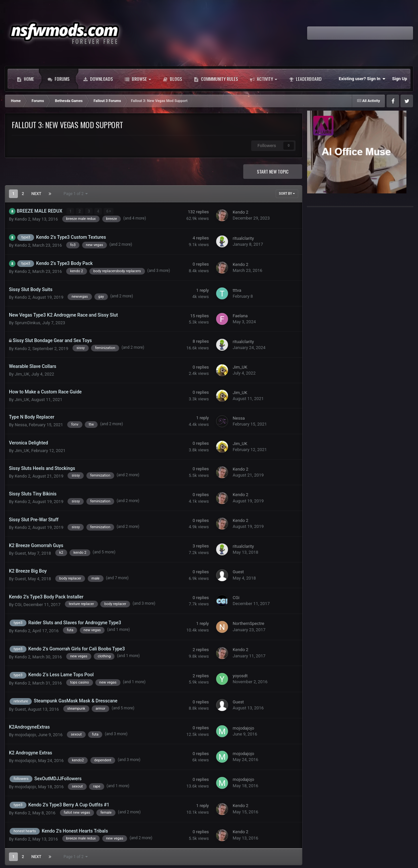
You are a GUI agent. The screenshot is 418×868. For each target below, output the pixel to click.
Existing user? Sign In (362, 79)
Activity (263, 79)
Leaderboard (305, 79)
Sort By (287, 194)
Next (36, 194)
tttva (237, 290)
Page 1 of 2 (76, 194)
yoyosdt (240, 676)
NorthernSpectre (248, 623)
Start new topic (273, 171)
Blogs (172, 79)
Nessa (21, 425)
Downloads (98, 79)
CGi (18, 605)
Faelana (240, 316)
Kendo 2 (22, 219)
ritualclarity (243, 238)
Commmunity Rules (216, 79)
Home (25, 79)
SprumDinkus (27, 323)
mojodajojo (25, 735)
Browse (138, 79)
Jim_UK (22, 374)
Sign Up (400, 79)
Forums (59, 79)
